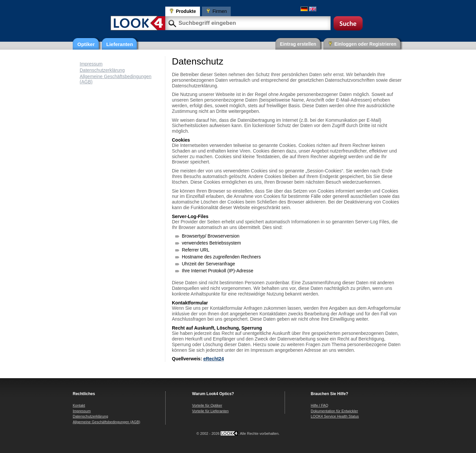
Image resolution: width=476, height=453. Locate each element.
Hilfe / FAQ (319, 405)
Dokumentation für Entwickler (334, 411)
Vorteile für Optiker (207, 405)
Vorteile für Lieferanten (210, 411)
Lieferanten (120, 44)
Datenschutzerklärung (102, 70)
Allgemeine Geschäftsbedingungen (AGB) (106, 422)
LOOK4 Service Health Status (335, 416)
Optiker (86, 44)
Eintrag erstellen (298, 44)
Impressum (91, 64)
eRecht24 (214, 359)
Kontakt (79, 405)
